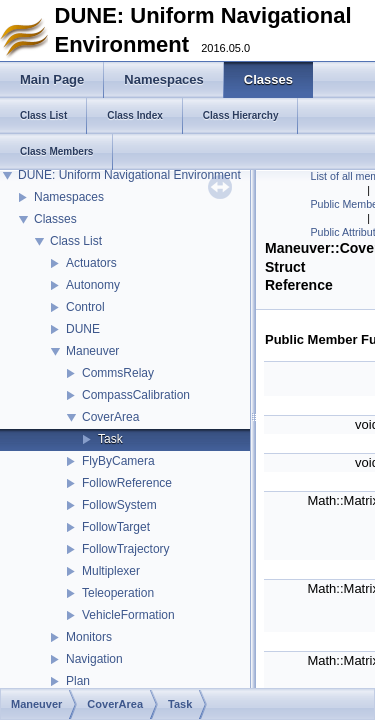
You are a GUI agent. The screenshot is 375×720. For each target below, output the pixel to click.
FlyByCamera (118, 461)
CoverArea (110, 417)
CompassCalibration (136, 395)
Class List (76, 241)
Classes (55, 219)
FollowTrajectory (126, 549)
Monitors (89, 637)
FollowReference (127, 483)
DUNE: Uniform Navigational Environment (129, 175)
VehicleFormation (128, 615)
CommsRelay (118, 373)
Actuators (91, 263)
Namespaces (69, 197)
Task (110, 439)
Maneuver (92, 351)
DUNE (83, 329)
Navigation (94, 659)
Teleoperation (118, 593)
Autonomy (93, 285)
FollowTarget (116, 527)
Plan (78, 681)
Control (85, 307)
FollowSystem (119, 505)
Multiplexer (111, 571)
